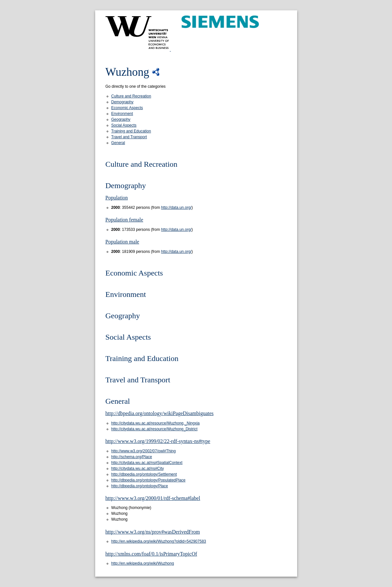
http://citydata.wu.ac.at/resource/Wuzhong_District (155, 429)
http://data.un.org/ (176, 208)
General (118, 143)
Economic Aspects (127, 108)
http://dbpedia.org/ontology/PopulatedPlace (149, 480)
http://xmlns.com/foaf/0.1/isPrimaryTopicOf (151, 554)
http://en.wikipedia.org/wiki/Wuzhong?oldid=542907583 (159, 541)
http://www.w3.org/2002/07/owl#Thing (144, 451)
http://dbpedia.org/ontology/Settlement (144, 474)
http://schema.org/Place (132, 457)
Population (117, 198)
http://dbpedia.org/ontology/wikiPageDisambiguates (160, 413)
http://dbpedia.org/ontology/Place (140, 486)
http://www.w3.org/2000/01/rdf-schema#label (153, 498)
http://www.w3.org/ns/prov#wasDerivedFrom (153, 532)
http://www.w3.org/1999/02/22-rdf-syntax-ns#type (158, 441)
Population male (122, 242)
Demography (123, 102)
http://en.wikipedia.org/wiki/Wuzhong (143, 563)
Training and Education (131, 131)
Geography (121, 119)
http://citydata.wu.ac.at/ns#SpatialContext (147, 463)
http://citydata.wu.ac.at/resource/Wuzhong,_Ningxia (156, 423)
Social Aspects (124, 125)
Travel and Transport (129, 137)
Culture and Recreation (131, 96)
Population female (124, 220)
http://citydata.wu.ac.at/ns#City (138, 468)
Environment (122, 114)
